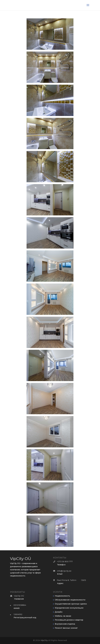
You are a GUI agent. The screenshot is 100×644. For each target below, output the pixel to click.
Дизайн (59, 612)
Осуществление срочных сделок (71, 604)
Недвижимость (62, 596)
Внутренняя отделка (65, 624)
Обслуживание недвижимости (70, 600)
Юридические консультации (69, 608)
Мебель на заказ (63, 616)
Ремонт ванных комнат (66, 628)
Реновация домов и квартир (69, 620)
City (44, 640)
